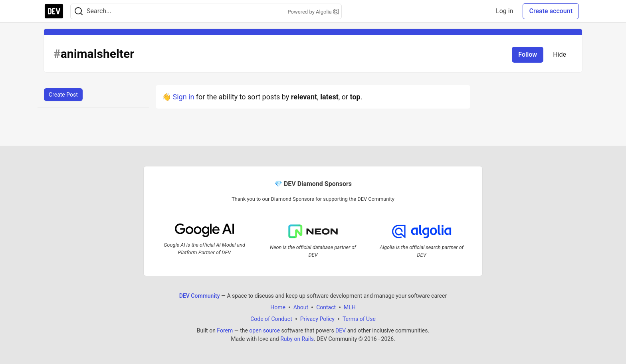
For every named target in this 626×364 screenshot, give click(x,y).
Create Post (63, 95)
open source (264, 330)
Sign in (183, 97)
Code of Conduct (271, 319)
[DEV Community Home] (54, 11)
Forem (225, 330)
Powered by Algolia (313, 12)
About (301, 307)
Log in (504, 11)
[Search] (79, 11)
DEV (341, 330)
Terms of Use (359, 319)
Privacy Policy (317, 319)
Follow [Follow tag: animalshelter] (528, 54)
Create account (551, 11)
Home (278, 307)
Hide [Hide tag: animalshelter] (560, 54)
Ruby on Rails (297, 339)
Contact (326, 307)
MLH (350, 307)
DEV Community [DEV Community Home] (200, 296)
